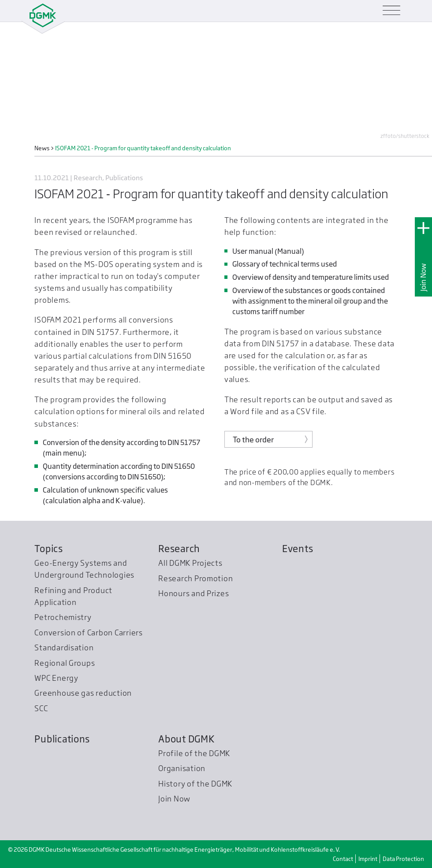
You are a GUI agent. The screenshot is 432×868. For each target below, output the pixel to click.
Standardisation (64, 647)
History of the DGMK (195, 784)
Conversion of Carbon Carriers (88, 632)
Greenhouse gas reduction (83, 693)
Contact (343, 859)
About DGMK (186, 739)
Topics (48, 549)
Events (298, 549)
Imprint (368, 859)
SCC (41, 708)
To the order (253, 440)
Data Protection (403, 859)
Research (179, 549)
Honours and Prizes (194, 593)
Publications (62, 739)
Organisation (182, 768)
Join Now (423, 277)
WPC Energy (56, 678)
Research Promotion (196, 578)
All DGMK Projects (190, 563)
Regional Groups (65, 663)
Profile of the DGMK (194, 753)
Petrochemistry (63, 617)
